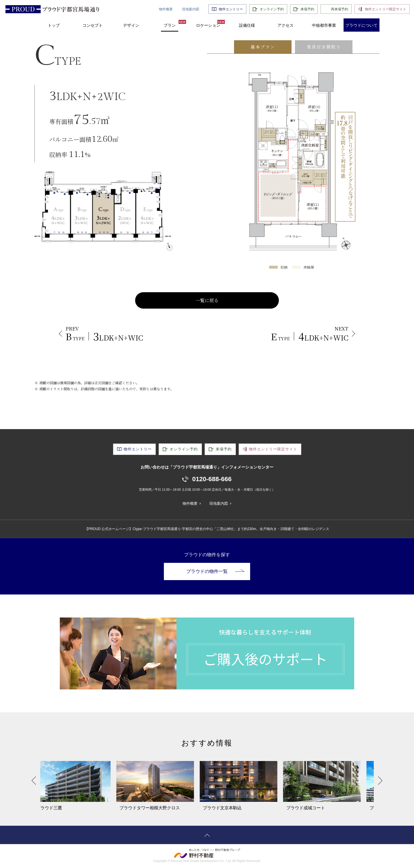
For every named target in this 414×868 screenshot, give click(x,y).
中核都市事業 (324, 25)
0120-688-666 (212, 479)
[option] (82, 786)
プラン (170, 25)
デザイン (131, 25)
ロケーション (208, 25)
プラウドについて (361, 25)
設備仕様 (247, 25)
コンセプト (93, 25)
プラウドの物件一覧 (215, 571)
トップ (54, 25)
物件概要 (166, 9)
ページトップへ (207, 835)
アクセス (285, 25)
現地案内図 (191, 9)
